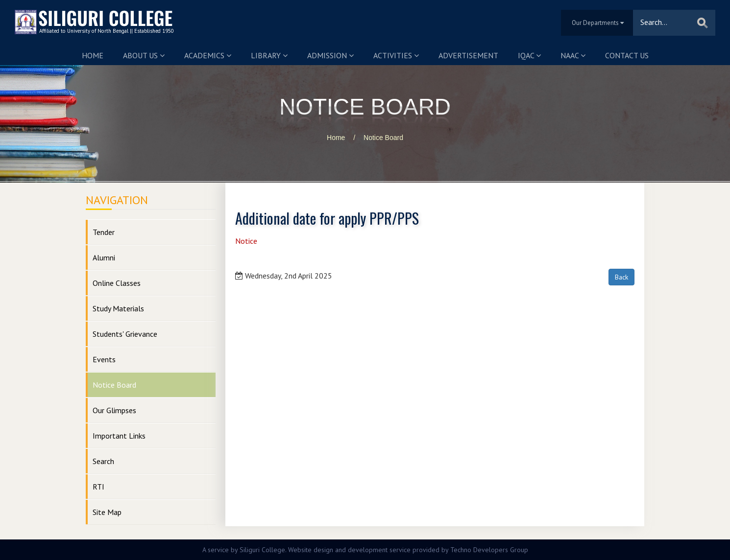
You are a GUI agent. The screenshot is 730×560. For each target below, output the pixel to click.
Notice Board (383, 138)
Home (93, 55)
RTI (98, 487)
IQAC (529, 55)
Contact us (627, 55)
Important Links (119, 436)
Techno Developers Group (489, 550)
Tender (104, 232)
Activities (396, 55)
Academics (208, 55)
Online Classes (117, 283)
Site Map (107, 512)
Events (104, 359)
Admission (330, 55)
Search (103, 461)
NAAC (573, 55)
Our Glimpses (114, 410)
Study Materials (118, 308)
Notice (246, 241)
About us (144, 55)
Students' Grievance (125, 334)
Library (269, 55)
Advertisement (468, 55)
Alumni (104, 257)
